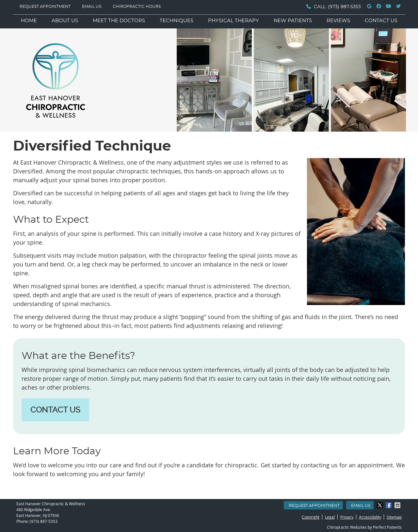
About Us (65, 21)
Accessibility (370, 517)
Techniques (177, 21)
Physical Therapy (233, 21)
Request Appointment (45, 7)
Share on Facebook (389, 505)
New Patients (293, 21)
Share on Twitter (380, 505)
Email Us (92, 7)
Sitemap (394, 517)
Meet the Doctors (119, 21)
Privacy (347, 517)
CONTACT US (55, 410)
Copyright (311, 517)
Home (29, 21)
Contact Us (381, 21)
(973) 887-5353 (344, 7)
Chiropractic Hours (137, 7)
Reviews (338, 21)
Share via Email (398, 505)
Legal (330, 517)
